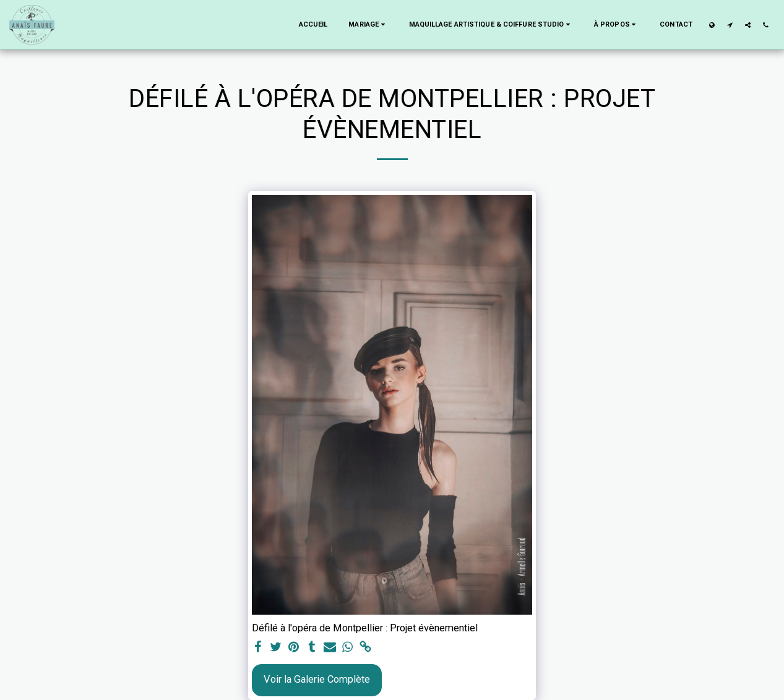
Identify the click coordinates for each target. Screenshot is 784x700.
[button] (368, 25)
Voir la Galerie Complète (317, 679)
